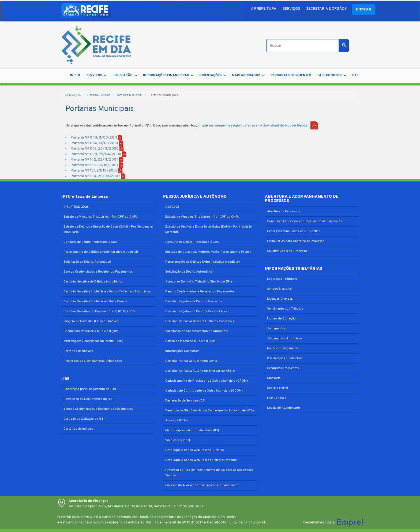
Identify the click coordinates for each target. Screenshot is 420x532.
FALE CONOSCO (332, 75)
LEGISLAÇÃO (125, 75)
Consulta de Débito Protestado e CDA (90, 242)
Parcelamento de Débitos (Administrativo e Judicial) (101, 252)
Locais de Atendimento (284, 408)
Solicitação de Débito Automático (87, 262)
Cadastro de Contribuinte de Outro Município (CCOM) (204, 391)
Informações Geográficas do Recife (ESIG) (93, 341)
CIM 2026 (172, 207)
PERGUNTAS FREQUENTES (291, 75)
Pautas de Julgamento (283, 348)
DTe (355, 75)
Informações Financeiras (285, 358)
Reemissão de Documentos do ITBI (88, 399)
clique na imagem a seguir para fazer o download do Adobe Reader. (258, 126)
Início (75, 75)
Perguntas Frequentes (283, 368)
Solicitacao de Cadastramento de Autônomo (197, 331)
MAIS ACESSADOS (248, 75)
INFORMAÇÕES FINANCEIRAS (168, 75)
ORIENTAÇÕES (213, 75)
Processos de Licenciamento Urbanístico (93, 361)
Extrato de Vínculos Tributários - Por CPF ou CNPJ (101, 217)
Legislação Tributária (282, 279)
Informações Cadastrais (182, 351)
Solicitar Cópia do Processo (287, 251)
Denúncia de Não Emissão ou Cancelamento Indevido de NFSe (210, 411)
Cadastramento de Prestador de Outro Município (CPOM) (207, 381)
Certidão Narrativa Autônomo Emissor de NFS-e (200, 371)
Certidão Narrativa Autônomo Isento (191, 361)
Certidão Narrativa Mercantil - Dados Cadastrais (200, 321)
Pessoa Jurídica (99, 95)
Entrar (364, 10)
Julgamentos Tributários (285, 338)
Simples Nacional (129, 95)
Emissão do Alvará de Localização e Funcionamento (202, 485)
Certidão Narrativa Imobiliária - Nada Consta (95, 302)
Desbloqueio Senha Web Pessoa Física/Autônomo (201, 460)
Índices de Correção (281, 319)
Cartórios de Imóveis (78, 351)
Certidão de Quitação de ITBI (84, 419)
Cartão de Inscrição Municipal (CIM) (191, 341)
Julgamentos (276, 329)
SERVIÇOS (291, 9)
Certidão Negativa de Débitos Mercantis (194, 302)
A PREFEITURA (264, 9)
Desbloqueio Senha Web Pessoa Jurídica (194, 450)
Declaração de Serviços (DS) (185, 401)
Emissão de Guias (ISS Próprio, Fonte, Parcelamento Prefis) (208, 252)
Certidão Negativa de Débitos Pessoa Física (196, 311)
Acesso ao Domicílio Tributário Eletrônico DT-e (199, 282)
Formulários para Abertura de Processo (296, 241)
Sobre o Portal (277, 388)
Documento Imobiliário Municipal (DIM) (91, 331)
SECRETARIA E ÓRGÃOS (326, 9)
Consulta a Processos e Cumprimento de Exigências (304, 221)
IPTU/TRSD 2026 (76, 207)
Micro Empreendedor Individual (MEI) (192, 430)
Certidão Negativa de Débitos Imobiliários (93, 282)
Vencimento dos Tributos (285, 309)
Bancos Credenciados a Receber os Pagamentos (98, 272)
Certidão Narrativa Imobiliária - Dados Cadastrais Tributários (107, 292)
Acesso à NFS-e (177, 421)
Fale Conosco (277, 398)
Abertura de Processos (284, 211)
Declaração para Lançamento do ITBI (90, 389)
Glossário (274, 378)
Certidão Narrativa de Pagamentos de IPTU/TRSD (99, 311)
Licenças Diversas (280, 299)
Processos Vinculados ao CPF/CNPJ (293, 231)
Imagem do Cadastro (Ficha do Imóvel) (91, 321)
